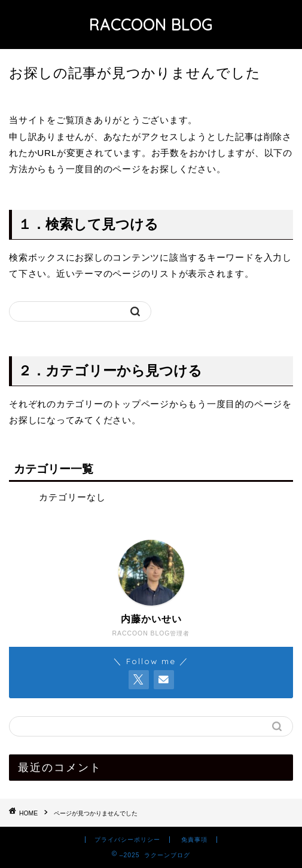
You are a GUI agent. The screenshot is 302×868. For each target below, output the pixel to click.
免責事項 (194, 840)
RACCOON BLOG (151, 25)
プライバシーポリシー (127, 840)
